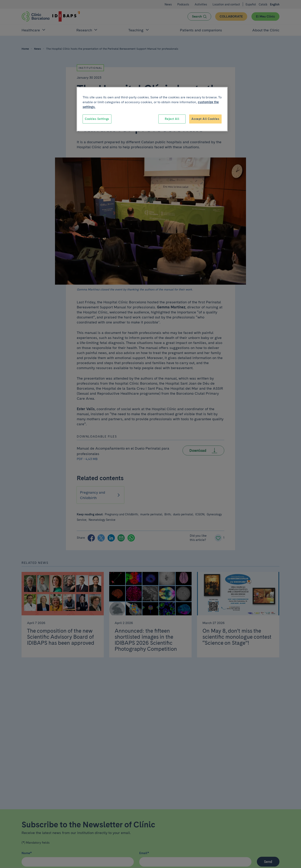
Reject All (172, 119)
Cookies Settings (97, 119)
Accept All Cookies (205, 119)
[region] (152, 109)
